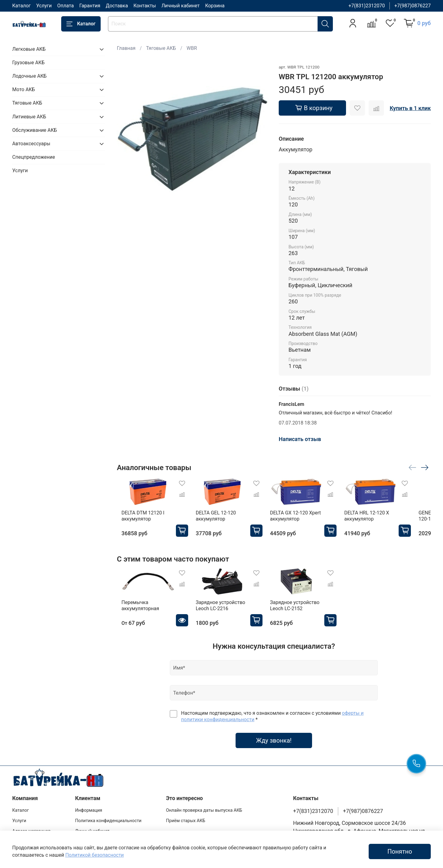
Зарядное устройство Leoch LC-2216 (222, 612)
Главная (126, 48)
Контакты (145, 6)
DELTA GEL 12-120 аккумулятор (217, 519)
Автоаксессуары (31, 144)
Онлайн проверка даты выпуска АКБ (204, 810)
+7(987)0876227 (413, 6)
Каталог (21, 6)
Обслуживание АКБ (35, 130)
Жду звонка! (274, 747)
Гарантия (90, 6)
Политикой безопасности (94, 855)
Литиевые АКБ (29, 117)
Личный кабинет (181, 6)
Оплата (65, 6)
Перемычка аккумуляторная (136, 612)
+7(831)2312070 (367, 6)
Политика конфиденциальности (108, 821)
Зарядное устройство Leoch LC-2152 (303, 612)
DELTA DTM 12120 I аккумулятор (138, 519)
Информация (89, 810)
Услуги (44, 6)
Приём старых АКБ (185, 821)
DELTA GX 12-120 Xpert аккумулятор (303, 519)
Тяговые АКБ (161, 48)
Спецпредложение (34, 157)
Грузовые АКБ (28, 63)
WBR (192, 48)
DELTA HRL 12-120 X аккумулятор (380, 519)
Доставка (117, 6)
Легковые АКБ (29, 49)
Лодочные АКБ (29, 76)
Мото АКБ (24, 89)
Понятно (400, 851)
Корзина (215, 6)
